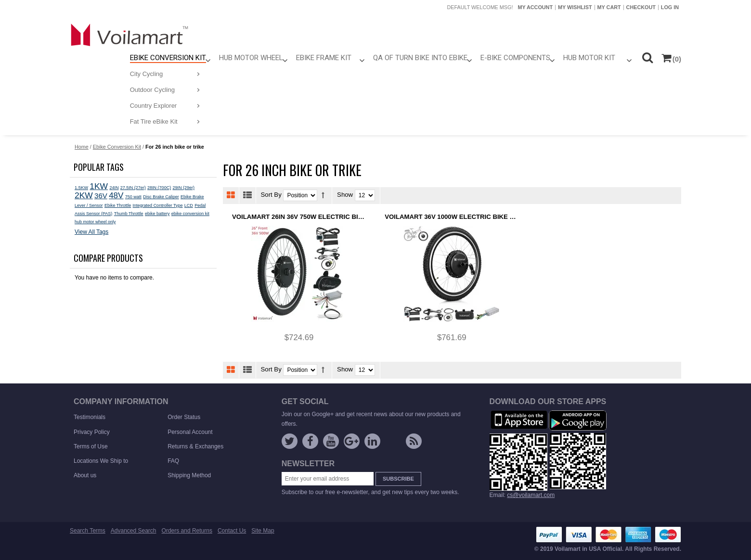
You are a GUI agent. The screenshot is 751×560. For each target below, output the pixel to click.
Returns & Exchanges (195, 446)
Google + (352, 441)
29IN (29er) (183, 188)
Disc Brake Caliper (161, 197)
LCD (189, 205)
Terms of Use (91, 446)
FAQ (173, 461)
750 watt (133, 197)
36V (101, 196)
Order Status (184, 417)
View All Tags (91, 232)
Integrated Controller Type (158, 205)
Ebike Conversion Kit (117, 147)
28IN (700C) (159, 188)
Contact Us (232, 531)
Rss (414, 441)
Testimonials (90, 417)
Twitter (290, 441)
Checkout (641, 7)
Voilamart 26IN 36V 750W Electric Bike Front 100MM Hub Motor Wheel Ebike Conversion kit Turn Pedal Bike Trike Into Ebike (299, 217)
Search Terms (88, 531)
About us (85, 475)
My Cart (609, 7)
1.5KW (81, 188)
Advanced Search (134, 531)
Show (345, 195)
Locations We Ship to (101, 461)
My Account (535, 7)
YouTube (331, 441)
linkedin (372, 441)
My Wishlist (575, 7)
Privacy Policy (92, 432)
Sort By (271, 195)
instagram (393, 443)
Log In (670, 7)
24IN (114, 188)
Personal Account (190, 432)
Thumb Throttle (129, 214)
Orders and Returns (187, 531)
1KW (99, 186)
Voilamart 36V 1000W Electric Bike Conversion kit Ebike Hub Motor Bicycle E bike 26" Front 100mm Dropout (452, 217)
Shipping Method (189, 475)
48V (116, 196)
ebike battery (157, 214)
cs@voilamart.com (531, 495)
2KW (84, 195)
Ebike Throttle (118, 205)
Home (82, 147)
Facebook (310, 441)
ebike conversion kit (190, 214)
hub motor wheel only (95, 222)
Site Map (263, 531)
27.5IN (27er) (133, 188)
